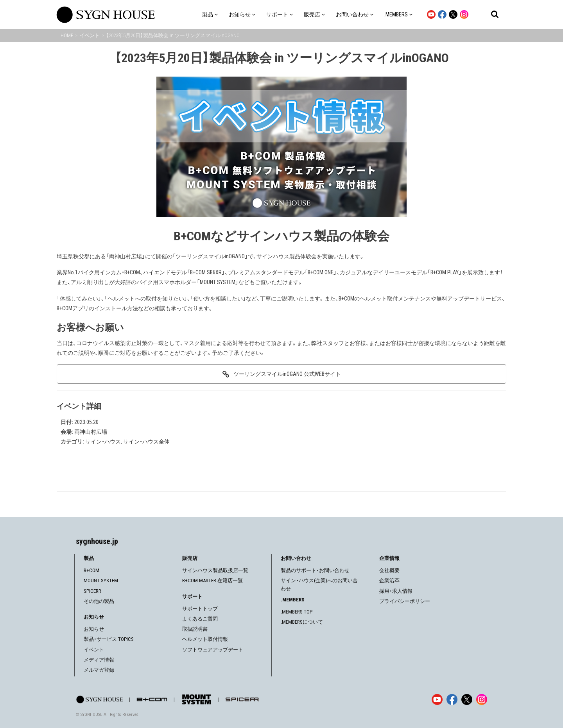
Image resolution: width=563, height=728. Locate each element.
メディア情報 (99, 660)
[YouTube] (437, 699)
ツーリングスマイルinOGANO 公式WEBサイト (287, 374)
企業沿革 (389, 580)
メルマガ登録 (99, 670)
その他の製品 (99, 601)
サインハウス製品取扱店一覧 (215, 570)
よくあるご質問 (200, 619)
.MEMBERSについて (302, 622)
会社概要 (389, 570)
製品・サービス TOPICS (109, 639)
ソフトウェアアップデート (213, 650)
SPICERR (92, 591)
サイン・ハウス (103, 442)
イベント (94, 650)
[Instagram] (482, 699)
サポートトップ (200, 609)
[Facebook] (452, 699)
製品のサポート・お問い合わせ (315, 570)
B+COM (91, 570)
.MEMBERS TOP (297, 612)
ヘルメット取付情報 (205, 639)
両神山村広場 (91, 432)
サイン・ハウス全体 (146, 442)
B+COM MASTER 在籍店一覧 (212, 580)
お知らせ (94, 629)
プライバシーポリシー (405, 601)
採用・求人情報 (396, 591)
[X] (467, 699)
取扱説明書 (195, 629)
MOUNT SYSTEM (101, 580)
